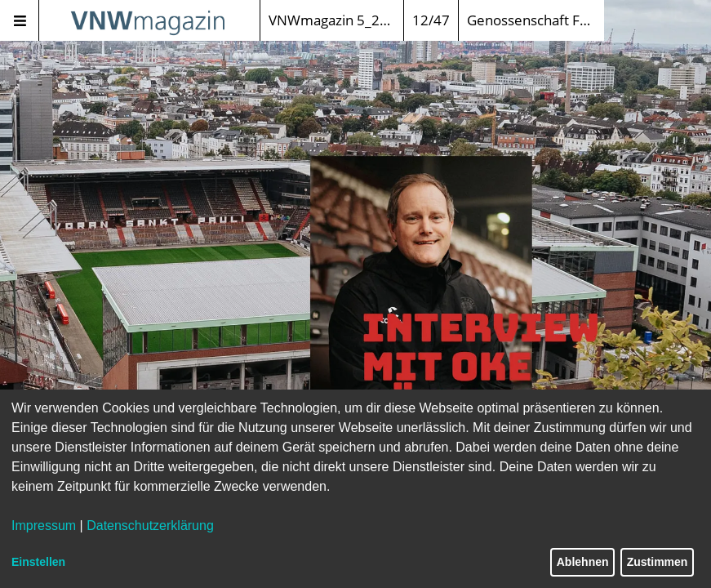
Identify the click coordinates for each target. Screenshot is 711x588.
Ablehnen (583, 562)
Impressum (44, 526)
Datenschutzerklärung (150, 526)
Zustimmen (658, 562)
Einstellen (38, 562)
